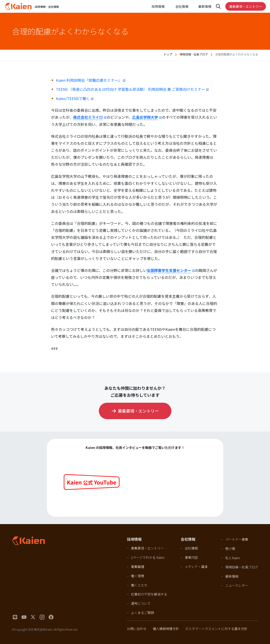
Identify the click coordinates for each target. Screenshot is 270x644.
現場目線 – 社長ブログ (242, 567)
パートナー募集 (237, 539)
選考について (141, 603)
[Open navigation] (218, 6)
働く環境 (138, 576)
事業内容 (191, 557)
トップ (168, 54)
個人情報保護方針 (166, 629)
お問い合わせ (137, 629)
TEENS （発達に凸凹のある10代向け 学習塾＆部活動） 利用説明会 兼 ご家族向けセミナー (130, 89)
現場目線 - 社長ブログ (194, 54)
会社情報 (191, 548)
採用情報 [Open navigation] (158, 6)
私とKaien (233, 558)
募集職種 (138, 567)
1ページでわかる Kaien (148, 557)
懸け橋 (230, 549)
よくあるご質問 (142, 613)
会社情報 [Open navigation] (182, 6)
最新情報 (205, 6)
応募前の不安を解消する (149, 594)
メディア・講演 (196, 567)
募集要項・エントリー (246, 6)
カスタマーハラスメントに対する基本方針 (216, 629)
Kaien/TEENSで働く (73, 98)
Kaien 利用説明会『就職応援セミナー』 (89, 80)
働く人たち (139, 585)
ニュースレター (237, 585)
